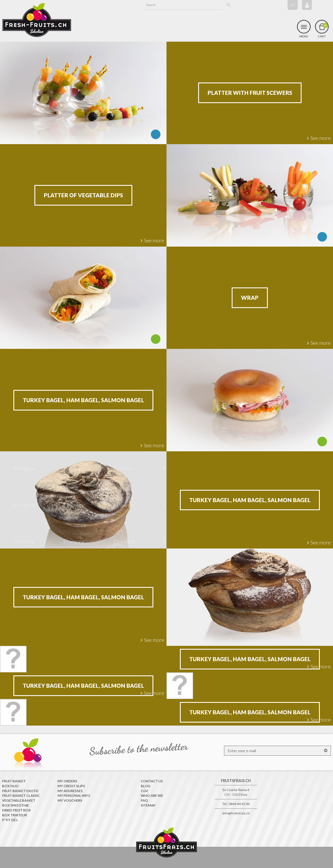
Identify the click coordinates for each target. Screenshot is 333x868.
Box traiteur (15, 815)
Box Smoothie (16, 805)
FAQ (144, 800)
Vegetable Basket (19, 800)
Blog (146, 786)
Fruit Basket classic (21, 795)
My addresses (70, 791)
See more (319, 138)
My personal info (74, 795)
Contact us (152, 781)
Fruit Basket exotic (20, 791)
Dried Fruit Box (16, 810)
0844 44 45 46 (239, 804)
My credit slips (71, 786)
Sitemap (148, 805)
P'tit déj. (10, 820)
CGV (144, 791)
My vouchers (70, 800)
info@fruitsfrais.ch (236, 813)
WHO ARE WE (152, 795)
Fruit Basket (14, 781)
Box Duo (10, 786)
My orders (67, 781)
